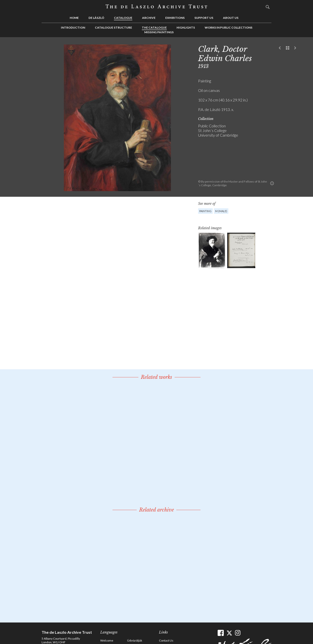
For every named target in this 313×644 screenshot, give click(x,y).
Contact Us (166, 640)
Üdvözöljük (135, 640)
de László (96, 18)
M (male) (221, 211)
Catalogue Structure (113, 27)
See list (288, 48)
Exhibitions (175, 18)
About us (231, 18)
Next (295, 48)
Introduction (73, 27)
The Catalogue (154, 27)
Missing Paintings (159, 32)
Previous (280, 48)
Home (74, 18)
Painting (205, 211)
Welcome (107, 640)
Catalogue (123, 18)
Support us (204, 18)
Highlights (186, 27)
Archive (149, 18)
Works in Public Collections (229, 27)
